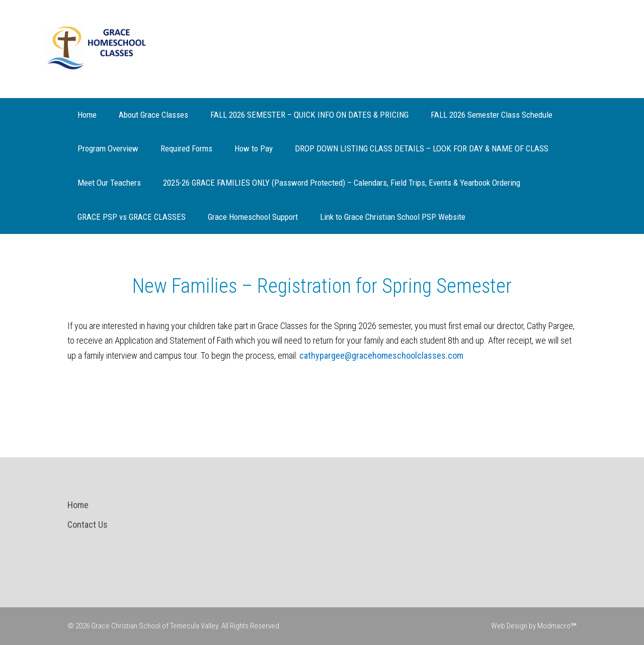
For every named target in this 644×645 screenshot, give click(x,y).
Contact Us (88, 525)
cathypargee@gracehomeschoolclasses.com (381, 355)
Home (78, 505)
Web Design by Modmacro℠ (534, 626)
